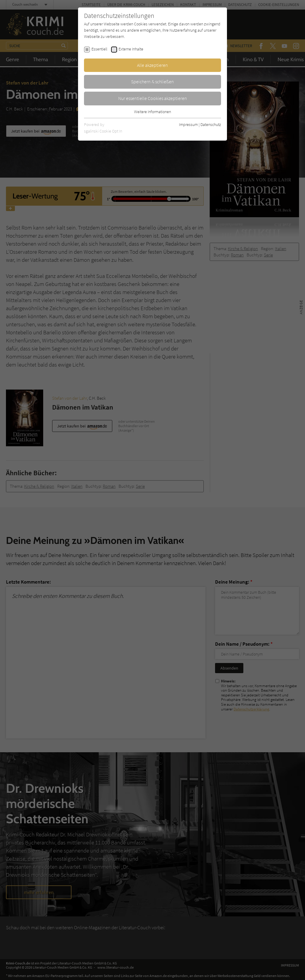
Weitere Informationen (152, 112)
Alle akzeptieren (152, 65)
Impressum (188, 124)
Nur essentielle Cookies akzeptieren (153, 98)
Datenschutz (211, 124)
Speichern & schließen (152, 81)
